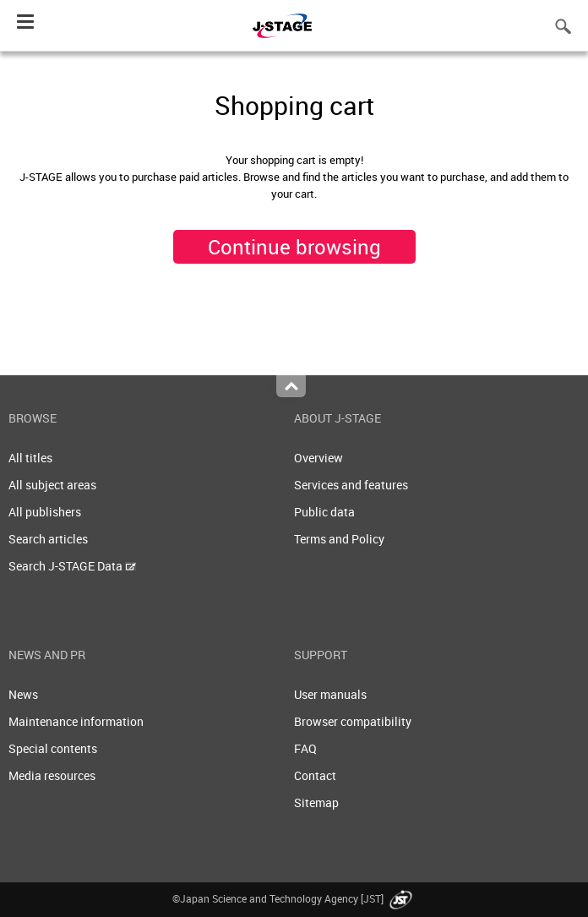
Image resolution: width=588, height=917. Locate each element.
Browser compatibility (353, 721)
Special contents (53, 748)
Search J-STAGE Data (72, 566)
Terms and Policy (339, 539)
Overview (318, 458)
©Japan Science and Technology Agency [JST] (294, 898)
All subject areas (52, 485)
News (23, 694)
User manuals (330, 694)
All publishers (45, 512)
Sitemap (316, 802)
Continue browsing (294, 247)
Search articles (48, 539)
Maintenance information (76, 721)
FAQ (305, 748)
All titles (30, 458)
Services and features (351, 485)
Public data (324, 512)
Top (291, 386)
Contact (315, 775)
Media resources (52, 775)
